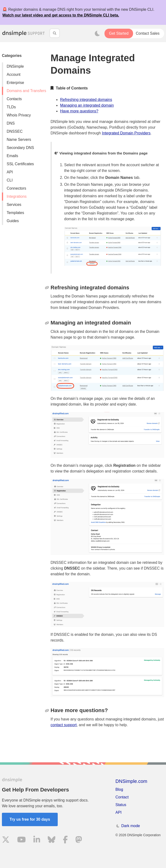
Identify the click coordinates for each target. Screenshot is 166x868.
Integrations (17, 196)
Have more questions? (79, 111)
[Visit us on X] (6, 840)
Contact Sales (148, 33)
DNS (11, 123)
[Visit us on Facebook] (65, 840)
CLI (10, 180)
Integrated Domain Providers (126, 133)
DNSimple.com (131, 781)
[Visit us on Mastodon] (79, 840)
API (10, 172)
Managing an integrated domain (87, 105)
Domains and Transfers (26, 91)
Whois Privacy (19, 115)
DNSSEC (15, 131)
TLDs (11, 107)
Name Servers (19, 140)
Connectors (16, 188)
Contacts (14, 99)
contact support (64, 725)
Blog (119, 789)
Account (14, 74)
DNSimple (15, 66)
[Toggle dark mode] (97, 33)
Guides (13, 221)
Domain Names (119, 178)
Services (14, 205)
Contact (122, 797)
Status (121, 805)
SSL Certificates (20, 164)
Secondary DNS (20, 148)
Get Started (119, 33)
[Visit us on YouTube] (21, 840)
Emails (12, 156)
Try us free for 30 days (30, 819)
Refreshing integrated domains (86, 100)
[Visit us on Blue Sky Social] (52, 840)
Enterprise (15, 83)
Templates (15, 213)
